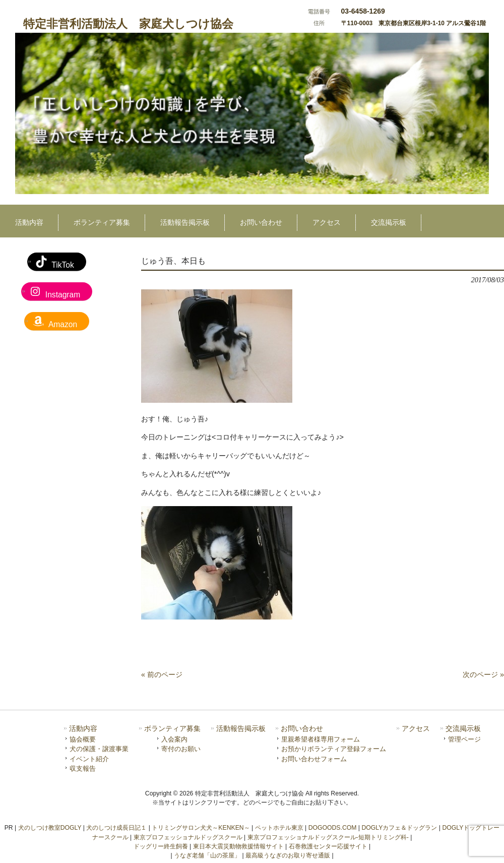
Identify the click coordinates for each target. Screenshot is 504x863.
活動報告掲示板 (241, 729)
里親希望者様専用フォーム (321, 739)
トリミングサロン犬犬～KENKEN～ (201, 828)
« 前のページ (162, 674)
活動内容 (83, 729)
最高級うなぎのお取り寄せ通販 (288, 855)
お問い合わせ (302, 729)
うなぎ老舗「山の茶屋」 (207, 855)
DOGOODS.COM (333, 828)
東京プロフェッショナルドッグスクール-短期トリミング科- (328, 837)
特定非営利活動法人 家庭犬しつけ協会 (128, 24)
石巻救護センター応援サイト (328, 846)
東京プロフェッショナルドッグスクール (188, 837)
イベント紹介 (89, 759)
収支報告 (83, 768)
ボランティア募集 (172, 729)
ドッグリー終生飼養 (161, 846)
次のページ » (483, 674)
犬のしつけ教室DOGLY (50, 828)
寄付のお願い (181, 749)
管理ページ (464, 739)
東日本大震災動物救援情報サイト (238, 846)
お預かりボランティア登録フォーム (334, 749)
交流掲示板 (463, 729)
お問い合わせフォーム (314, 759)
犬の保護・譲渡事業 (99, 749)
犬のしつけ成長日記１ (116, 828)
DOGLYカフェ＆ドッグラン (399, 828)
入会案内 (174, 739)
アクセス (416, 729)
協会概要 (83, 739)
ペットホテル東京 (279, 828)
